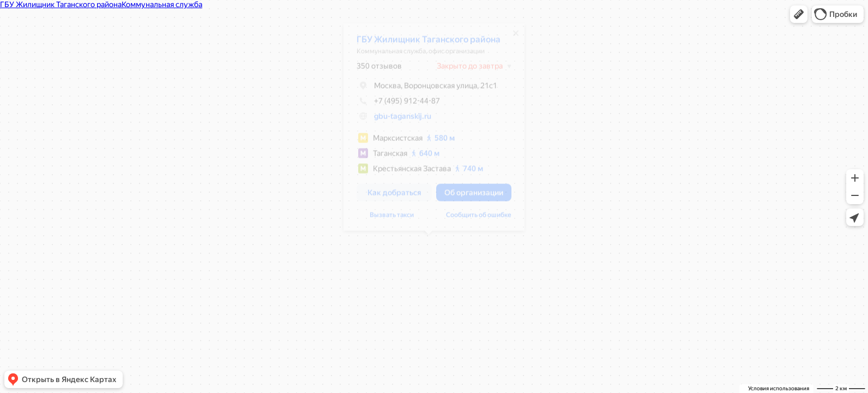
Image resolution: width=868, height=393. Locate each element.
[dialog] (429, 131)
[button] (799, 14)
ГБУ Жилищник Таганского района (423, 43)
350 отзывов (374, 70)
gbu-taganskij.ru (397, 120)
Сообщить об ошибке (473, 219)
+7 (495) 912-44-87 (393, 105)
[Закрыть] (510, 37)
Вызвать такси (386, 219)
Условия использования (779, 388)
